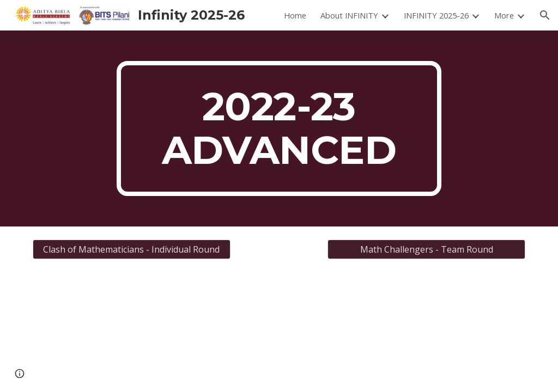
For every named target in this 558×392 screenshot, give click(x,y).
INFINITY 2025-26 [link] (436, 15)
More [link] (504, 15)
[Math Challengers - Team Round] (426, 249)
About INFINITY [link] (349, 15)
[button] (545, 15)
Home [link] (295, 15)
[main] (279, 128)
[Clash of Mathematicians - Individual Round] (132, 249)
